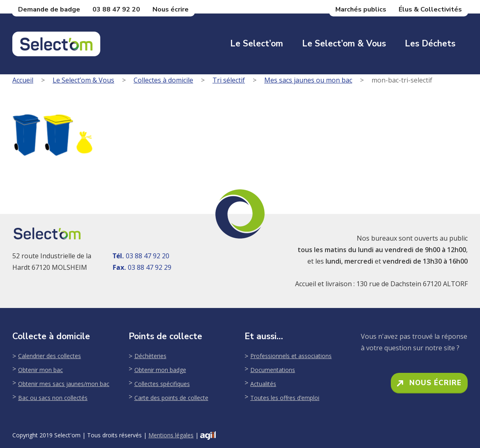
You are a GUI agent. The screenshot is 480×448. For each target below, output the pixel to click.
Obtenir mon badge (160, 370)
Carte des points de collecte (171, 398)
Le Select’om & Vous (344, 44)
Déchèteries (150, 356)
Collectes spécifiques (162, 384)
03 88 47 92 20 (116, 9)
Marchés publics (361, 9)
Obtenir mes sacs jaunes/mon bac (64, 384)
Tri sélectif (229, 80)
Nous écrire (171, 9)
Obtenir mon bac (40, 370)
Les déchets (430, 44)
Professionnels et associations (291, 356)
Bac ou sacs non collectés (53, 398)
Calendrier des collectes (50, 356)
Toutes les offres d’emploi (285, 398)
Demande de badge (49, 9)
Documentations (273, 370)
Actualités (263, 384)
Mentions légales (171, 435)
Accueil (23, 80)
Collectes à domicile (163, 80)
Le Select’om (257, 44)
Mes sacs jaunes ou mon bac (308, 80)
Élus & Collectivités (430, 9)
